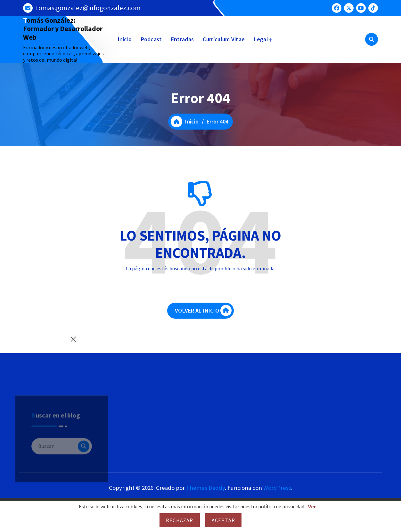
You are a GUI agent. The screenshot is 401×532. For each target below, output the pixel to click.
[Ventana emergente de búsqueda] (372, 39)
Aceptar (223, 520)
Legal (261, 39)
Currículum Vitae (224, 39)
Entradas (182, 39)
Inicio (125, 39)
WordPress (277, 488)
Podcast (151, 39)
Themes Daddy (205, 488)
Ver (312, 506)
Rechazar (180, 520)
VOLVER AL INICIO (203, 310)
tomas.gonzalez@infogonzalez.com (88, 8)
